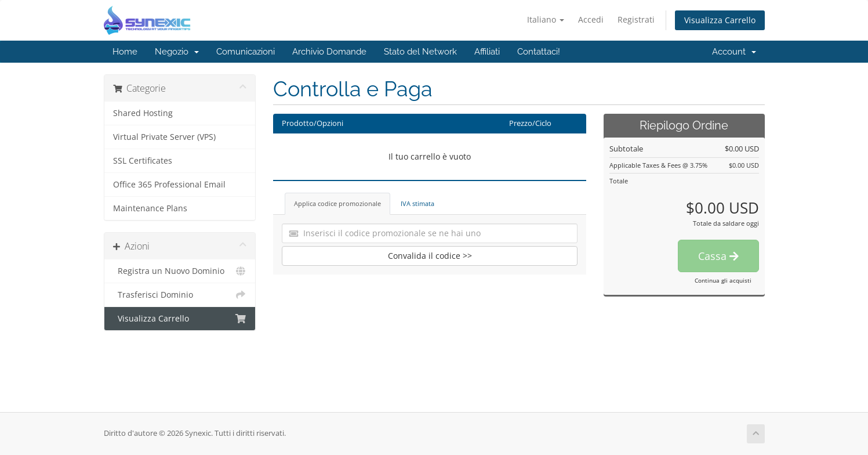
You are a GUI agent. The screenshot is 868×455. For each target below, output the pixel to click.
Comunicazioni (246, 52)
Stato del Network (420, 52)
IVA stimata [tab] (417, 203)
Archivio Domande (329, 52)
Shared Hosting (143, 113)
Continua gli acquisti (723, 280)
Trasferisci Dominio (180, 295)
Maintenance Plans (150, 208)
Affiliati (487, 52)
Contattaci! (539, 52)
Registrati (636, 19)
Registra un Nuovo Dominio (180, 271)
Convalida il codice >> (430, 256)
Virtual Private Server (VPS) (164, 137)
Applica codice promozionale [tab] (337, 203)
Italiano (546, 19)
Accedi (591, 19)
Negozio (177, 52)
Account (734, 52)
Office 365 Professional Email (169, 185)
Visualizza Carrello (720, 20)
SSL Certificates (143, 161)
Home (125, 52)
